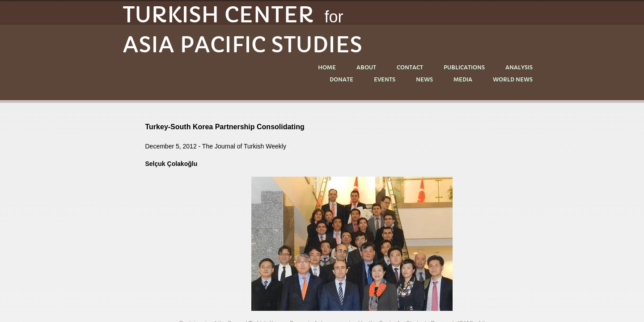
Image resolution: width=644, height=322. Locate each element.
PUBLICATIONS (464, 67)
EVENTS (385, 79)
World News (513, 79)
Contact (410, 67)
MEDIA (463, 79)
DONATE (341, 79)
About (366, 67)
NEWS (424, 79)
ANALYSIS (519, 67)
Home (327, 67)
